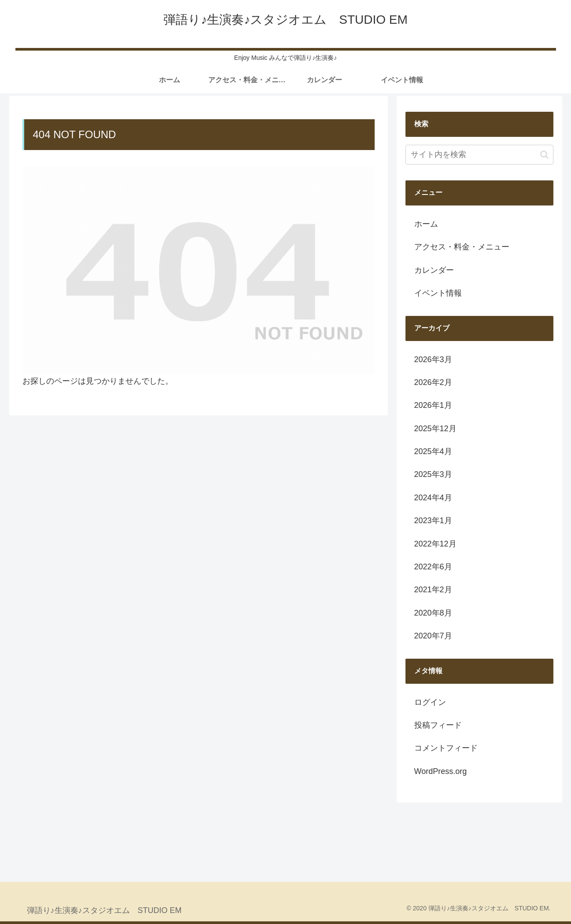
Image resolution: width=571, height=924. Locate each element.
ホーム (426, 224)
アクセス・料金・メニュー (462, 247)
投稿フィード (438, 725)
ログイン (430, 702)
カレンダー (434, 270)
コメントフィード (446, 748)
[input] (479, 155)
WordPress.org (441, 771)
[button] (544, 155)
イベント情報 (438, 293)
